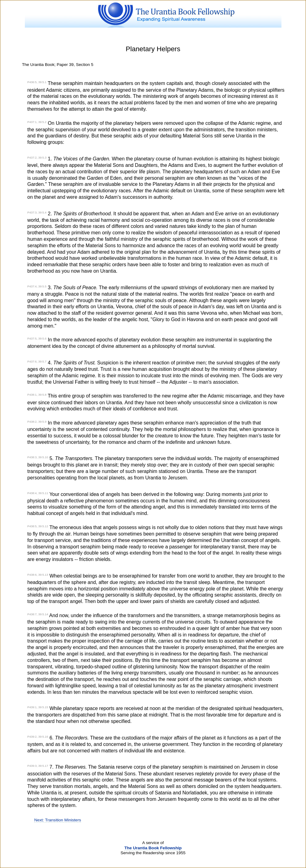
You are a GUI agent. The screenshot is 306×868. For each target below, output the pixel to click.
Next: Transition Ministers (58, 820)
